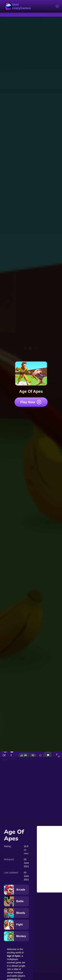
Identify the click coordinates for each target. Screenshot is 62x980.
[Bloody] (16, 913)
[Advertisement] (31, 788)
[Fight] (16, 925)
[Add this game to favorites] (40, 755)
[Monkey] (16, 936)
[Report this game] (48, 755)
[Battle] (16, 901)
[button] (58, 755)
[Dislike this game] (33, 755)
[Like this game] (24, 755)
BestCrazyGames (18, 6)
